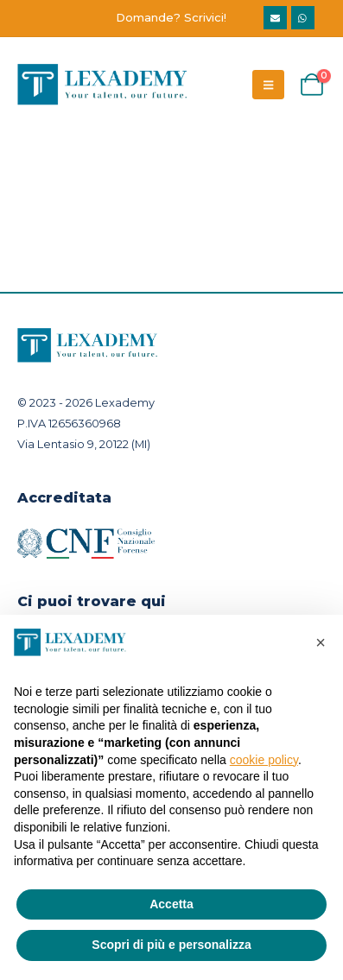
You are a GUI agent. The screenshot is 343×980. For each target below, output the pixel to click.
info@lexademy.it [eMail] (275, 18)
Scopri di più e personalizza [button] (171, 945)
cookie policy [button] (264, 760)
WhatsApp (303, 18)
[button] (321, 642)
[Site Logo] (104, 85)
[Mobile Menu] (268, 85)
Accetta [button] (171, 904)
